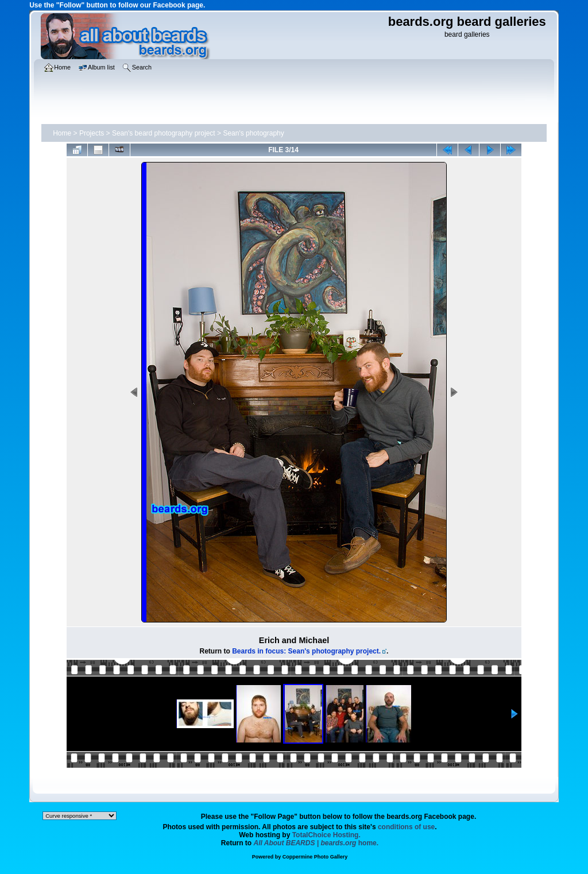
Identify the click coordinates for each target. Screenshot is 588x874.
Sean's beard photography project (164, 133)
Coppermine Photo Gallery (315, 857)
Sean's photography (253, 133)
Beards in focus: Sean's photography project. (306, 651)
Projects (92, 133)
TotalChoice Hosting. (326, 835)
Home (62, 133)
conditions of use (406, 827)
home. (316, 843)
